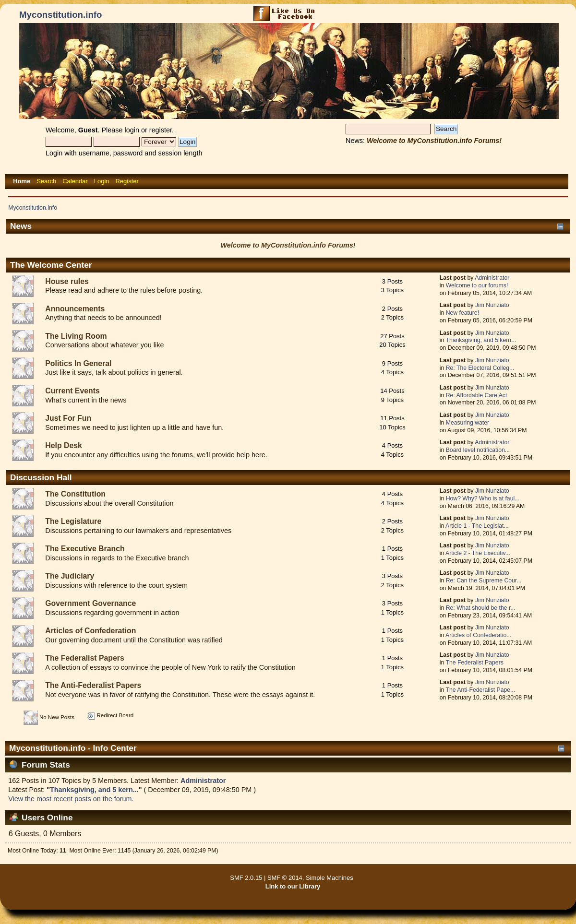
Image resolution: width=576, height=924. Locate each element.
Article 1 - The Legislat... (477, 526)
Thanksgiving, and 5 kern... (481, 340)
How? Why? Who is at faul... (483, 498)
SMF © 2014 (285, 878)
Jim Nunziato (492, 305)
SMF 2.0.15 (246, 878)
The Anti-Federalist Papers (93, 685)
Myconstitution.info (60, 15)
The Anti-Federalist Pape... (480, 690)
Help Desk (64, 445)
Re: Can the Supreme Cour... (484, 580)
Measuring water (468, 423)
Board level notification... (478, 450)
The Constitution (75, 494)
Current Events (72, 391)
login (132, 130)
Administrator (492, 278)
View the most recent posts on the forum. (71, 799)
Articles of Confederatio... (478, 635)
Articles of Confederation (90, 631)
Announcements (75, 309)
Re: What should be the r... (481, 608)
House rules (67, 281)
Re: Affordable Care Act (477, 395)
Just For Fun (68, 418)
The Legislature (73, 521)
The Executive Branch (85, 549)
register (161, 130)
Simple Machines (330, 878)
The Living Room (76, 336)
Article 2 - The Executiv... (478, 553)
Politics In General (78, 363)
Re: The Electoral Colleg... (480, 368)
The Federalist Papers (85, 658)
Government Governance (90, 603)
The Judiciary (70, 576)
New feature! (462, 313)
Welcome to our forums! (477, 285)
